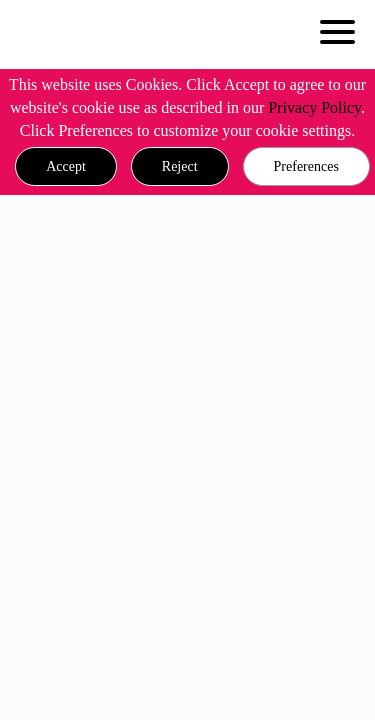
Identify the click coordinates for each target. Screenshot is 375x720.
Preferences (306, 166)
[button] (66, 167)
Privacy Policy (314, 107)
